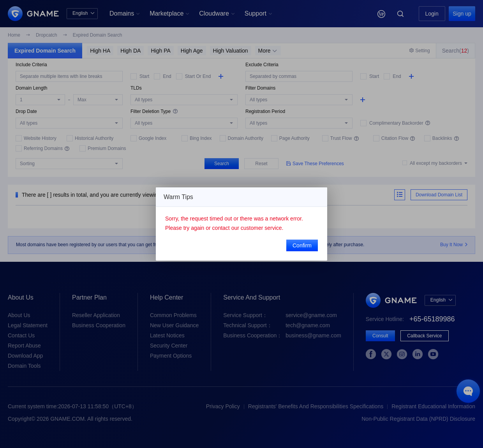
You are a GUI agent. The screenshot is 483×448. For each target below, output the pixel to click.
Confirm (302, 245)
